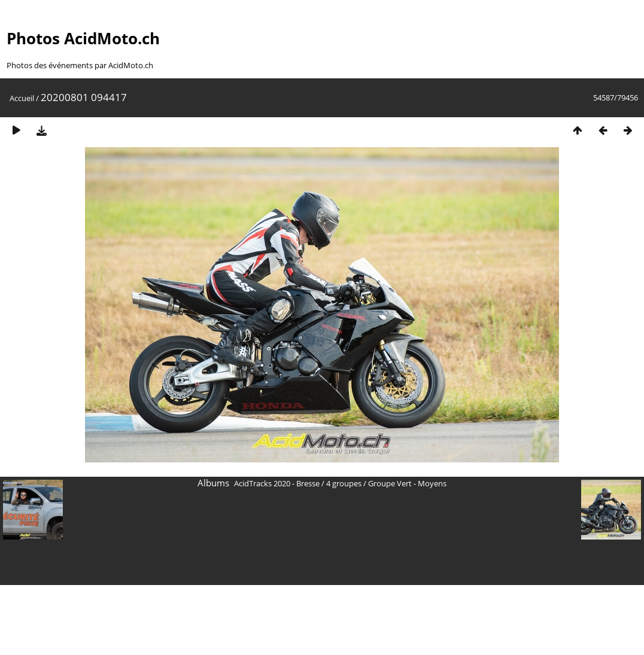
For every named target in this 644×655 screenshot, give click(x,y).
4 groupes (344, 483)
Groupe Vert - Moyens (407, 483)
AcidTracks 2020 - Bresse (277, 483)
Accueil (22, 98)
